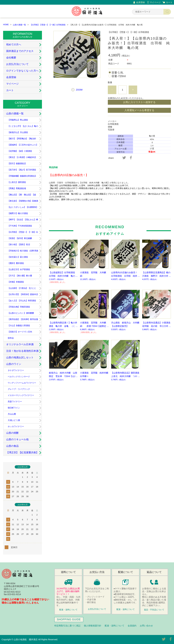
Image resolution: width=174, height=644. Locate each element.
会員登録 (140, 2)
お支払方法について (17, 64)
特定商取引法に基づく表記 (67, 626)
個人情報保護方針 (93, 626)
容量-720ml (119, 76)
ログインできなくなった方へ (22, 71)
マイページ (155, 2)
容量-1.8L (118, 73)
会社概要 (11, 58)
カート (169, 2)
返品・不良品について (154, 610)
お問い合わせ (146, 626)
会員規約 (132, 626)
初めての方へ (14, 44)
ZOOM (79, 90)
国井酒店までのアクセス (20, 51)
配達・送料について (68, 610)
